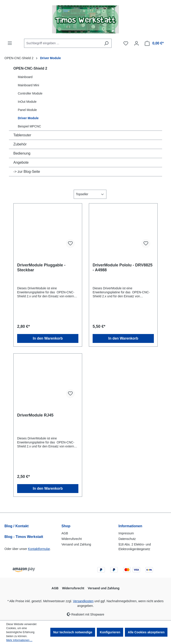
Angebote (21, 162)
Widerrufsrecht (72, 539)
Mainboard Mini (28, 85)
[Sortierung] (90, 194)
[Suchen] (106, 43)
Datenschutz (127, 539)
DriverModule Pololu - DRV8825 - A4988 (123, 268)
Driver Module (28, 118)
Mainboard (25, 77)
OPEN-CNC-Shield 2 (30, 68)
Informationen (130, 526)
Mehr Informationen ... (19, 640)
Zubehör (20, 144)
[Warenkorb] (154, 43)
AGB (65, 533)
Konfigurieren (110, 632)
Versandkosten (83, 601)
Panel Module (27, 110)
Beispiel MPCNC (29, 126)
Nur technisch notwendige (73, 632)
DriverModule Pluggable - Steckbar (41, 268)
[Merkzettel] (126, 43)
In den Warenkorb (48, 338)
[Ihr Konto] (136, 43)
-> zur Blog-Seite (27, 172)
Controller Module (30, 93)
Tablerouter (22, 135)
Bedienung (22, 153)
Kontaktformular (39, 549)
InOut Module (27, 102)
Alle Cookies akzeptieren (146, 632)
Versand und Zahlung (76, 544)
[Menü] (10, 43)
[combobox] (63, 43)
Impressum (126, 533)
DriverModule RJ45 (35, 415)
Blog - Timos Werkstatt (24, 537)
